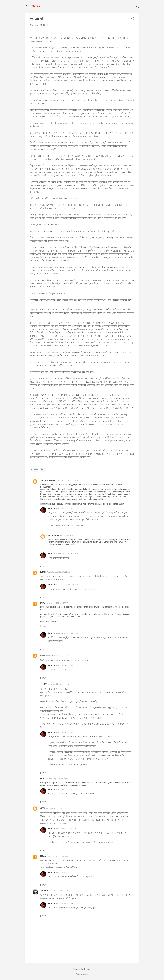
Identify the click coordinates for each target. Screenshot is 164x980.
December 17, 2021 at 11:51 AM (60, 891)
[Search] (137, 7)
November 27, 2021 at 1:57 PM (57, 603)
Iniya (43, 603)
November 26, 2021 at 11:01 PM (68, 585)
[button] (132, 19)
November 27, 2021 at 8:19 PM (67, 633)
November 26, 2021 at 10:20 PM (58, 572)
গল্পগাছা (35, 470)
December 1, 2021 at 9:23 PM (57, 856)
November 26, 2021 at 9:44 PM (74, 536)
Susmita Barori (48, 480)
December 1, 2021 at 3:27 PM (57, 808)
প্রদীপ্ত (43, 808)
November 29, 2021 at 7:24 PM (67, 790)
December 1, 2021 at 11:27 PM (67, 872)
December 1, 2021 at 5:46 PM (67, 829)
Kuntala (52, 508)
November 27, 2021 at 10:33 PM (58, 655)
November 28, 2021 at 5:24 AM (67, 733)
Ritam (43, 856)
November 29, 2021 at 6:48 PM (57, 779)
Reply (43, 566)
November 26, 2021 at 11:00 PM (68, 554)
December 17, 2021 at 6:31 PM (67, 904)
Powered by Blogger (82, 969)
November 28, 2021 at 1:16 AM (59, 684)
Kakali (43, 572)
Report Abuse (82, 974)
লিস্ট (43, 470)
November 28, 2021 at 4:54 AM (67, 665)
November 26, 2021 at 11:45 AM (67, 481)
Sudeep (44, 891)
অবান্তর (36, 6)
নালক (43, 655)
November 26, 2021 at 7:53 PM (67, 508)
